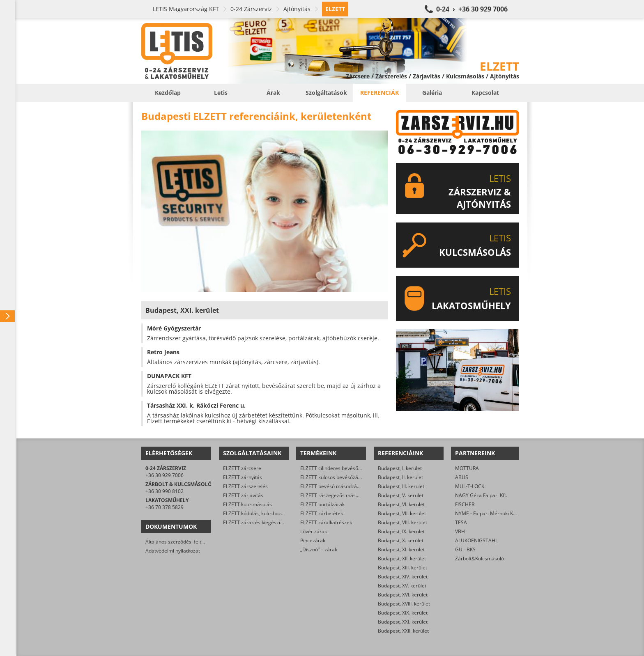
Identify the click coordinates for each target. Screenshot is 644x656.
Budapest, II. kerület (400, 477)
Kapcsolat (485, 93)
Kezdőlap (168, 93)
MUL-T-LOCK (470, 486)
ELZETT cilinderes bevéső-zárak (336, 468)
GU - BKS (465, 549)
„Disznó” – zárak (319, 549)
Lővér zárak (314, 531)
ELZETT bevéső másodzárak (332, 486)
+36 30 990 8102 (164, 491)
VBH (460, 531)
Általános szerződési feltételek (180, 542)
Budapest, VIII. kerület (402, 522)
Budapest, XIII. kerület (402, 568)
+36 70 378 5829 (164, 507)
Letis (221, 93)
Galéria (432, 93)
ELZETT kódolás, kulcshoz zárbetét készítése (274, 513)
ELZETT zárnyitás (243, 477)
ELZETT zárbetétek (322, 513)
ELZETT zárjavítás (243, 495)
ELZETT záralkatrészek (326, 522)
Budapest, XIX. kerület (403, 613)
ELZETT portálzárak (322, 504)
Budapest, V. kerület (401, 495)
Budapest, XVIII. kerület (404, 604)
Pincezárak (313, 540)
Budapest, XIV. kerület (403, 577)
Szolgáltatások (326, 93)
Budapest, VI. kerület (401, 504)
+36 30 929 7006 (164, 475)
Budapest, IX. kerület (401, 531)
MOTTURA (467, 468)
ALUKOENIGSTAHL (476, 540)
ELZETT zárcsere (242, 468)
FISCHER (465, 504)
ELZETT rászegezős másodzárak (337, 495)
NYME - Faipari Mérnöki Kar (486, 513)
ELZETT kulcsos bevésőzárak (333, 477)
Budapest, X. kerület (401, 540)
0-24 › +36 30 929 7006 (472, 9)
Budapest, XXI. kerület (403, 622)
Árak (273, 93)
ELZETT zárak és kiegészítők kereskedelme (272, 522)
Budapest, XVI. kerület (403, 595)
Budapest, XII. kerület (402, 559)
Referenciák (379, 93)
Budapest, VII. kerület (402, 513)
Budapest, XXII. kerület (403, 631)
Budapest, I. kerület (400, 468)
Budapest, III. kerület (401, 486)
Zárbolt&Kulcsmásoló (480, 559)
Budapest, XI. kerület (401, 549)
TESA (461, 522)
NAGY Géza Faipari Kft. (481, 495)
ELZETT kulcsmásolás (247, 504)
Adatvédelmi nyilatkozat (173, 551)
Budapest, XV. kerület (402, 586)
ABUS (462, 477)
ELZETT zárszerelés (245, 486)
